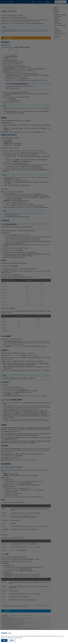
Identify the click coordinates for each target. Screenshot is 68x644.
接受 (4, 640)
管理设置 (12, 640)
